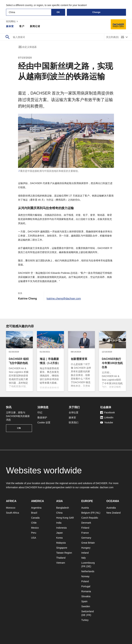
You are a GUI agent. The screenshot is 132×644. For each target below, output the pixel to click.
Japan (59, 533)
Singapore (62, 548)
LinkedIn (107, 417)
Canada (35, 518)
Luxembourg (88, 563)
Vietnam (61, 563)
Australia (111, 508)
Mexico (35, 528)
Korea (59, 538)
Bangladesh (63, 508)
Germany (86, 538)
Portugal (86, 586)
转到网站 (12, 21)
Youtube (107, 422)
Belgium (86, 513)
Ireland (85, 553)
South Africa (13, 513)
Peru (34, 533)
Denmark (86, 523)
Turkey (85, 620)
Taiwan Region (64, 553)
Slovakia (86, 596)
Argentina (36, 508)
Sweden (86, 606)
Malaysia (61, 543)
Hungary (86, 548)
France (85, 533)
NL (98, 513)
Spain (84, 601)
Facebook (108, 412)
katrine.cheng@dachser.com (64, 299)
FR (93, 513)
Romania (86, 591)
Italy (84, 558)
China (59, 513)
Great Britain (88, 543)
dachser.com (106, 487)
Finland (85, 528)
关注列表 (112, 37)
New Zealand (114, 513)
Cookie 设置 (44, 422)
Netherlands (88, 571)
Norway (85, 576)
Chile (34, 523)
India (59, 523)
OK (58, 12)
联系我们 (74, 422)
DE (89, 566)
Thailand (61, 558)
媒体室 (10, 26)
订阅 (19, 428)
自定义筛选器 (27, 47)
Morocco (11, 508)
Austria (85, 508)
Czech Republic (90, 518)
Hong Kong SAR (65, 518)
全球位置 (74, 412)
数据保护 (42, 417)
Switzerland (87, 611)
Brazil (34, 513)
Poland (85, 581)
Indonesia (61, 528)
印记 (40, 412)
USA (34, 538)
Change (96, 12)
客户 (22, 26)
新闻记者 (35, 26)
